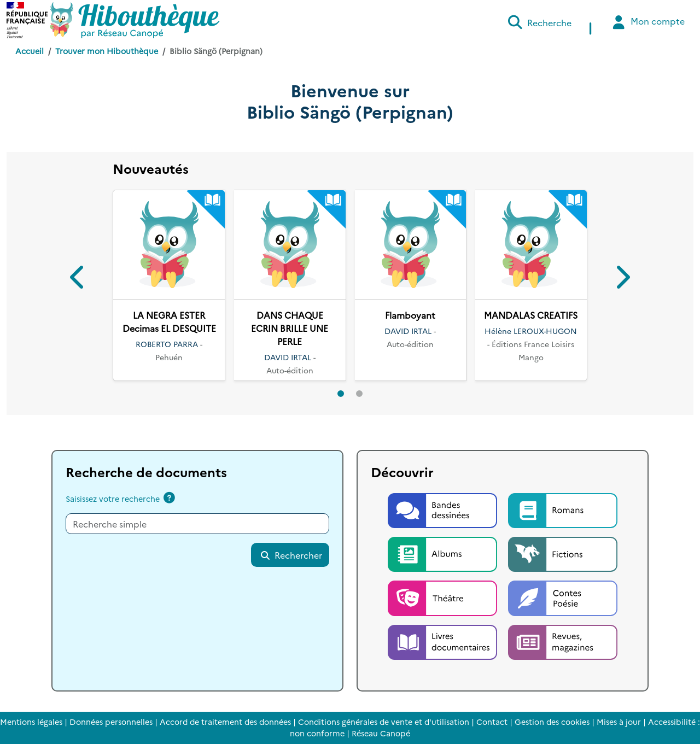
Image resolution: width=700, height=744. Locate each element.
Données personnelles (111, 722)
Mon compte (647, 22)
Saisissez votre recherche (113, 499)
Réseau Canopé (381, 733)
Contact (492, 722)
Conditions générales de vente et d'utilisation (384, 722)
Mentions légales (31, 722)
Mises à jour (619, 722)
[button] (78, 279)
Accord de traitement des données (225, 722)
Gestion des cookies (552, 722)
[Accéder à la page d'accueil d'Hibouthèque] (135, 20)
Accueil (30, 51)
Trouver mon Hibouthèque (107, 51)
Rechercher (291, 555)
